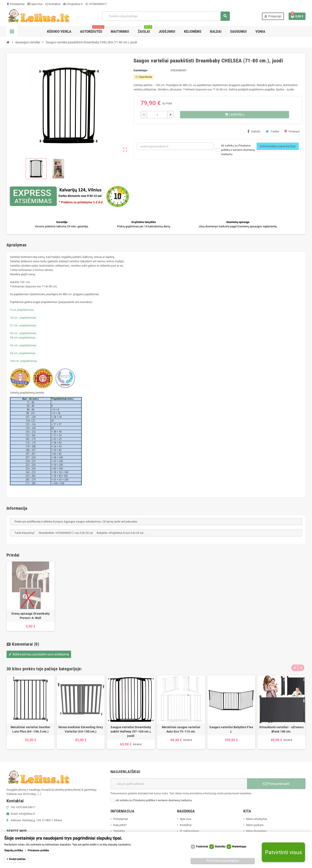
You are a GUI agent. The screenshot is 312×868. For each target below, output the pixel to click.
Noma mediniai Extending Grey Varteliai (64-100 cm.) (81, 729)
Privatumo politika (38, 850)
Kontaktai (53, 4)
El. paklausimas (189, 831)
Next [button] (301, 668)
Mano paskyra (255, 825)
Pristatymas (16, 4)
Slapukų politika (14, 850)
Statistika (220, 847)
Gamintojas (141, 70)
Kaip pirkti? (120, 825)
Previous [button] (294, 668)
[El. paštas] (179, 784)
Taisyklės (119, 831)
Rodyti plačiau (17, 859)
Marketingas (239, 847)
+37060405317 (96, 4)
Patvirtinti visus (284, 852)
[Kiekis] (157, 115)
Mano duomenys (256, 831)
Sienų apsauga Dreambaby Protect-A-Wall (30, 616)
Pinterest (292, 131)
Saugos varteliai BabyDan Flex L (231, 729)
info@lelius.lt (73, 4)
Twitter (272, 131)
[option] (31, 712)
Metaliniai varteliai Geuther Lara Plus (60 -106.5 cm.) (31, 729)
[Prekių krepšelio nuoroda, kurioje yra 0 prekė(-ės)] (297, 16)
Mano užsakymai (257, 819)
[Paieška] (166, 16)
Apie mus (35, 4)
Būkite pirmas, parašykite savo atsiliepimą (39, 654)
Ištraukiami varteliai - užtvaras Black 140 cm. (281, 729)
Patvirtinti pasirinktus (223, 861)
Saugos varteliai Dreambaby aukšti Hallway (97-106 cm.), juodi (131, 731)
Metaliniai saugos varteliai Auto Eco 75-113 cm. (181, 729)
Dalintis (254, 131)
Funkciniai (202, 847)
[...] (39, 794)
